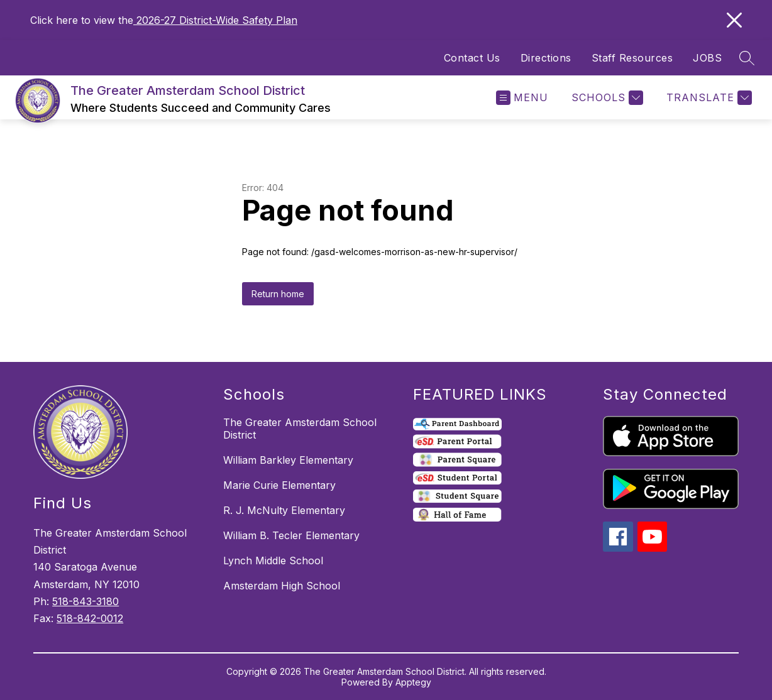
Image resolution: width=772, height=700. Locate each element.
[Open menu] (522, 98)
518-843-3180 (85, 601)
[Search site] (747, 58)
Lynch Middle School (273, 561)
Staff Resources (632, 58)
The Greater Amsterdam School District (300, 429)
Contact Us (472, 58)
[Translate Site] (708, 98)
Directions (546, 58)
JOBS (707, 58)
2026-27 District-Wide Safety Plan (215, 20)
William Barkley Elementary (288, 460)
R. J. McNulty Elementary (284, 510)
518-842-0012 (90, 618)
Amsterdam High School (282, 586)
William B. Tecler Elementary (291, 535)
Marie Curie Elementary (279, 485)
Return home (278, 294)
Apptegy (413, 682)
